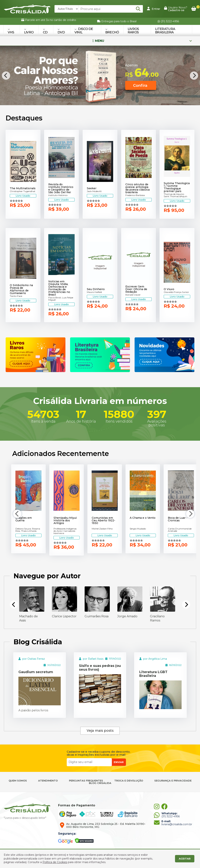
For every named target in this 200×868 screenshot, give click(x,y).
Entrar (154, 9)
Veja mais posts (100, 731)
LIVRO (29, 31)
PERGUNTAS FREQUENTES (86, 781)
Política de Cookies (55, 862)
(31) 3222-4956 (168, 21)
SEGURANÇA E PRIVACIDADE (173, 781)
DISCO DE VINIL (84, 31)
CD (45, 31)
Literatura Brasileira (165, 31)
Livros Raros (133, 31)
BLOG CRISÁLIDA (100, 783)
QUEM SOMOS (18, 781)
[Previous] (6, 76)
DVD (61, 31)
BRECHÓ (112, 31)
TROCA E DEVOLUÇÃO (129, 781)
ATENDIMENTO (48, 781)
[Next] (194, 76)
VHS (11, 31)
